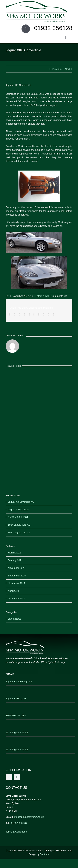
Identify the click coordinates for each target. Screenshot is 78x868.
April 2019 (13, 591)
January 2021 (15, 560)
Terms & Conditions (16, 832)
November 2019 (17, 583)
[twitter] (17, 777)
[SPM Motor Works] (36, 2)
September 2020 (17, 576)
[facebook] (9, 777)
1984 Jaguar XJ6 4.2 (19, 525)
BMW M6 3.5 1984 (18, 517)
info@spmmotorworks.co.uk (29, 817)
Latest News (42, 296)
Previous (57, 69)
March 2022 (14, 553)
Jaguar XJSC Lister (18, 509)
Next (67, 69)
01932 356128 (19, 823)
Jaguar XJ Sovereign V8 (21, 502)
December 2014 (17, 599)
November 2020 (17, 568)
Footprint (45, 854)
